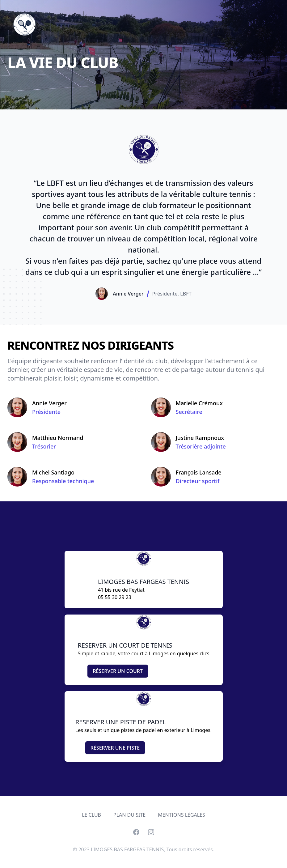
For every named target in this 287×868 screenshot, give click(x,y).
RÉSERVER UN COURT (118, 671)
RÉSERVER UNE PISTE (115, 748)
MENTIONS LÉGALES (181, 815)
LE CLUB (91, 815)
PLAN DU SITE (129, 815)
